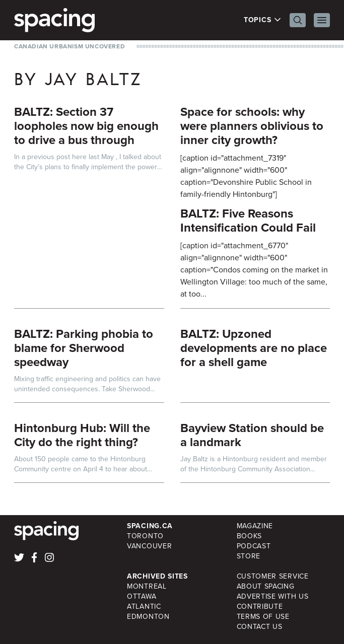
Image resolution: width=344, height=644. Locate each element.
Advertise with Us (273, 596)
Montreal (147, 586)
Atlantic (144, 606)
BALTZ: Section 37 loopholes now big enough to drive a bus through (86, 126)
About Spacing (266, 586)
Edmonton (148, 617)
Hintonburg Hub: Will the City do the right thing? (82, 435)
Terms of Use (263, 617)
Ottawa (142, 596)
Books (250, 536)
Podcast (254, 546)
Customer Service (273, 576)
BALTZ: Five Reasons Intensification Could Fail (248, 221)
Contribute (260, 606)
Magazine (255, 526)
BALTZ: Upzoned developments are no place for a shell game (254, 348)
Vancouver (149, 546)
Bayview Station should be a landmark (252, 435)
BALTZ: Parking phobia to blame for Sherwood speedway (84, 348)
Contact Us (260, 627)
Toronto (145, 536)
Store (249, 556)
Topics (263, 20)
